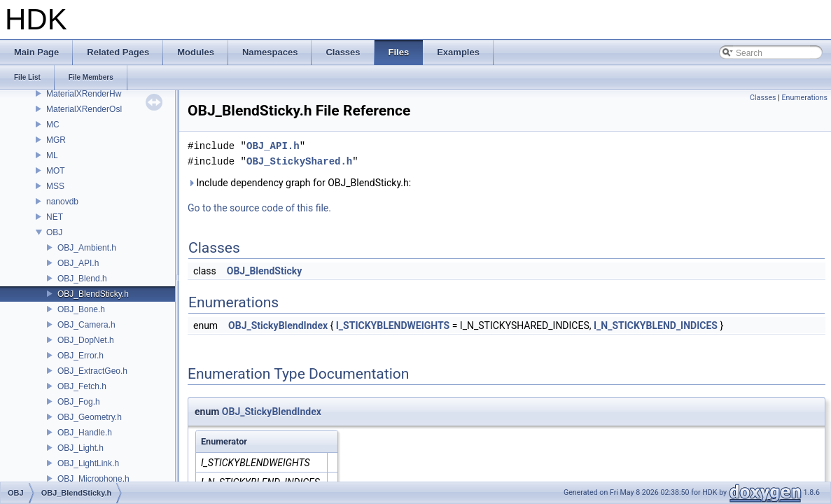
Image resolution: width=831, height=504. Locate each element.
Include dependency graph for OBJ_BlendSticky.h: (299, 183)
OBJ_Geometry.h (90, 417)
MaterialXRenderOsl (84, 109)
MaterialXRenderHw (84, 94)
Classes (763, 98)
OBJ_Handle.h (85, 433)
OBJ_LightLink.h (88, 463)
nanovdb (62, 202)
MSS (55, 186)
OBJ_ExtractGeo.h (92, 371)
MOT (56, 171)
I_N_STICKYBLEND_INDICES (656, 325)
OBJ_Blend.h (82, 279)
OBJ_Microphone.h (93, 479)
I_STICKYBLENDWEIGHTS (393, 325)
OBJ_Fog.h (79, 402)
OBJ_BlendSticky (264, 271)
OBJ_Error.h (81, 356)
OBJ (54, 232)
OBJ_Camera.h (86, 325)
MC (53, 125)
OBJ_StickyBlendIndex (278, 325)
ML (52, 155)
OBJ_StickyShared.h (299, 161)
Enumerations (804, 98)
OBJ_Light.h (81, 448)
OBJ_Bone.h (81, 309)
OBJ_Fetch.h (82, 386)
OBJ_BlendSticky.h (93, 294)
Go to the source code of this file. (259, 208)
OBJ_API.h (78, 263)
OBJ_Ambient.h (87, 248)
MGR (56, 140)
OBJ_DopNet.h (86, 340)
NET (55, 217)
